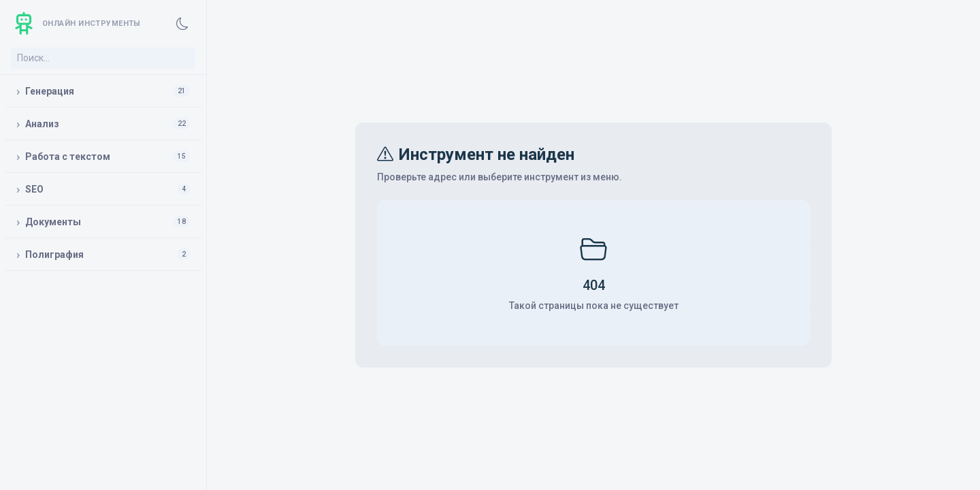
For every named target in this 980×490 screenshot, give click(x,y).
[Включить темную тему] (182, 24)
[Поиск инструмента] (103, 58)
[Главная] (76, 24)
